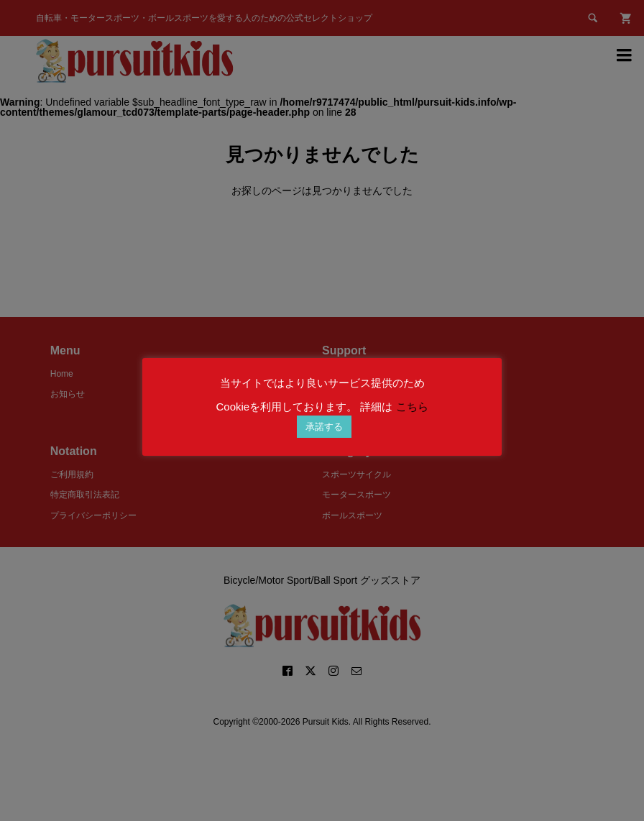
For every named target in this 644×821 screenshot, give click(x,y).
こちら (412, 407)
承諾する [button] (324, 427)
